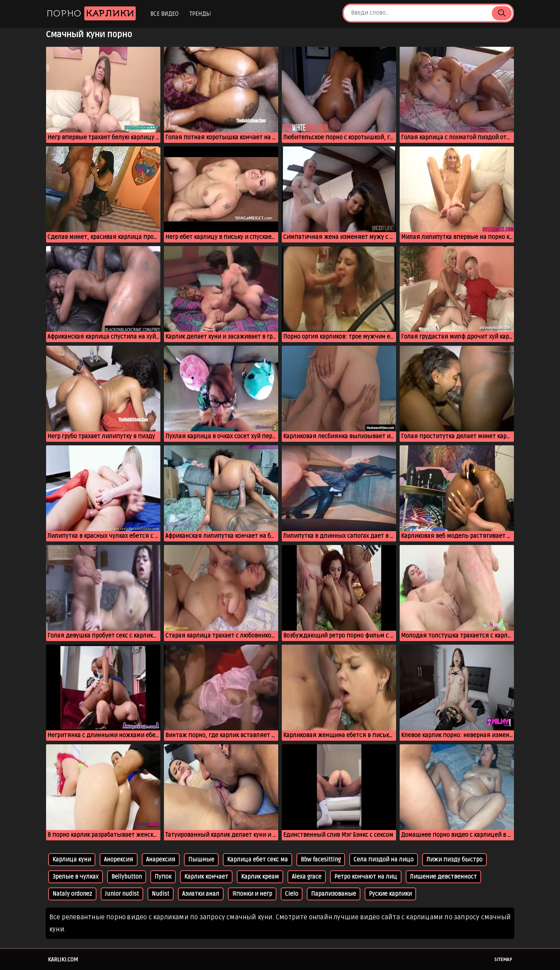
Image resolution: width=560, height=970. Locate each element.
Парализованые (334, 894)
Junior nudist (122, 894)
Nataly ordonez (72, 894)
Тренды (200, 14)
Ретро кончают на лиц (366, 877)
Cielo (292, 894)
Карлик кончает (206, 877)
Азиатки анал (201, 894)
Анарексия (161, 860)
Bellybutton (127, 877)
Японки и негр (252, 894)
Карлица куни (72, 860)
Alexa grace (307, 877)
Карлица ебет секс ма (257, 860)
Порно (91, 13)
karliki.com (63, 960)
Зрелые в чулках (76, 877)
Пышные (201, 860)
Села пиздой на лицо (384, 860)
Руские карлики (390, 894)
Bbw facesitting (321, 860)
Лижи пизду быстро (454, 860)
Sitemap (503, 960)
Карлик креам (260, 877)
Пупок (163, 877)
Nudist (161, 894)
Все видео (164, 14)
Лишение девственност (443, 877)
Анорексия (119, 860)
